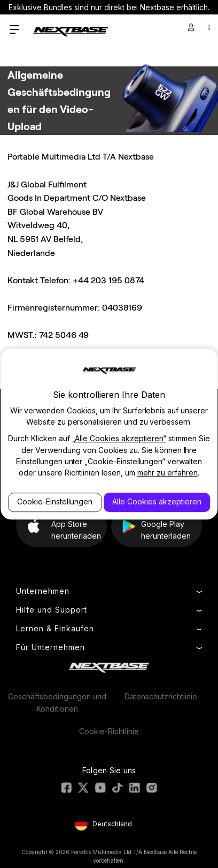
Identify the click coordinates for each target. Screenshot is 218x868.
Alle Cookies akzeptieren (157, 502)
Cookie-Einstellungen (55, 502)
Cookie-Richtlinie (109, 731)
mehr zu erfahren (168, 473)
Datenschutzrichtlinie (161, 696)
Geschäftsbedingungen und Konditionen (57, 702)
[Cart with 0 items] (209, 27)
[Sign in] (191, 27)
